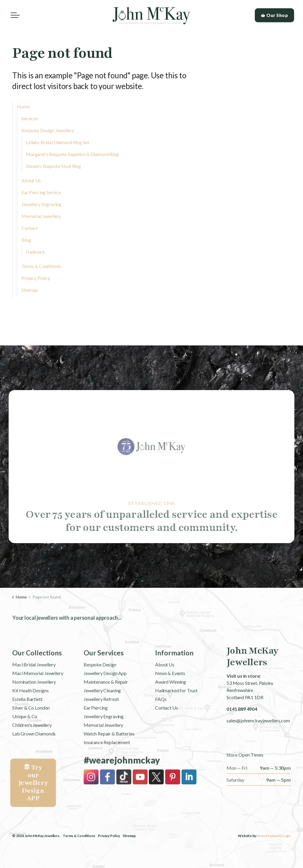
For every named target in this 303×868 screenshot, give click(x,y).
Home (23, 106)
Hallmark (35, 252)
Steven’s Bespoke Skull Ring (53, 166)
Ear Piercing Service (41, 192)
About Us (31, 180)
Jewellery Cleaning (102, 710)
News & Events (170, 693)
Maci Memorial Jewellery (38, 693)
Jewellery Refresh (101, 719)
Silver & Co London (31, 727)
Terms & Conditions (41, 266)
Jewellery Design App (105, 693)
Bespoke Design (100, 684)
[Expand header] (15, 15)
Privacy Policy (36, 278)
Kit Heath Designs (30, 710)
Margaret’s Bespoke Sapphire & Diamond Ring (72, 154)
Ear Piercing (96, 727)
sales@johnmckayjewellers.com (258, 720)
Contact (30, 228)
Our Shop (275, 15)
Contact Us (167, 727)
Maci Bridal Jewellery (34, 684)
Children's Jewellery (32, 745)
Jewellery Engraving (41, 204)
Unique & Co (25, 736)
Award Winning (171, 701)
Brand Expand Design (274, 835)
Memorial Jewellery (41, 216)
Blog (26, 240)
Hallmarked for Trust (176, 710)
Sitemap (30, 290)
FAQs (161, 719)
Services (30, 118)
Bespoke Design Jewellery (48, 130)
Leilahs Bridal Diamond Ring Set (57, 142)
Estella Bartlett (27, 719)
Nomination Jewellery (34, 701)
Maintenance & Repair (106, 701)
